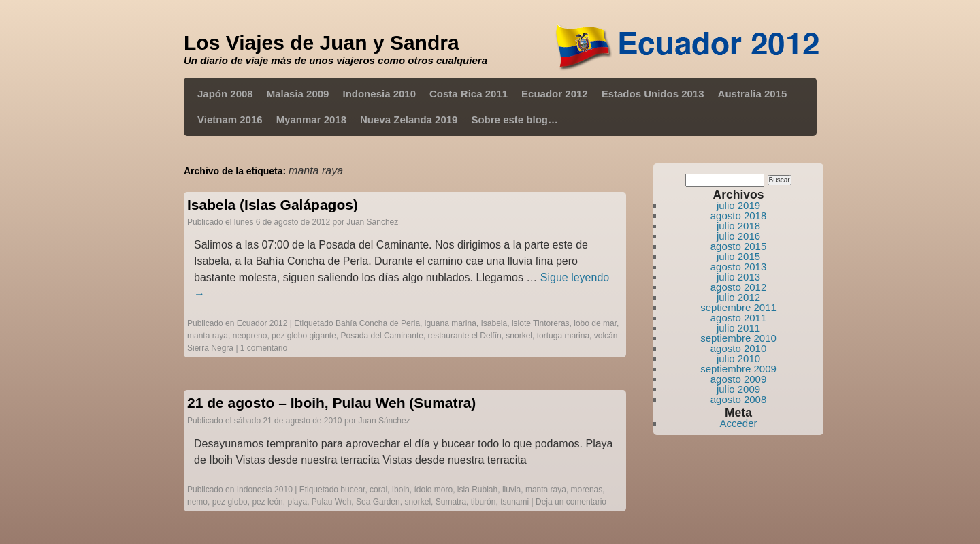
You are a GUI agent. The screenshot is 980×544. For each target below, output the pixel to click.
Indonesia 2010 (379, 94)
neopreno (250, 336)
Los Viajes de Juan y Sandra (322, 43)
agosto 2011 (739, 318)
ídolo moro (433, 490)
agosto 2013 (739, 267)
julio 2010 (738, 358)
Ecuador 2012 (555, 94)
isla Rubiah (477, 490)
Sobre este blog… (514, 119)
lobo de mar (595, 323)
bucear (353, 490)
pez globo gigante (304, 336)
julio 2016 (738, 236)
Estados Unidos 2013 (653, 94)
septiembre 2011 (738, 307)
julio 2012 (738, 297)
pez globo (230, 502)
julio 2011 (738, 328)
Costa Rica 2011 (469, 94)
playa (297, 502)
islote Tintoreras (541, 323)
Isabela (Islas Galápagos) (273, 205)
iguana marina (451, 323)
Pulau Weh (331, 502)
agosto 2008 (739, 399)
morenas (587, 490)
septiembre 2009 (738, 369)
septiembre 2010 (738, 338)
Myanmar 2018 (311, 119)
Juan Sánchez (372, 222)
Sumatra (451, 502)
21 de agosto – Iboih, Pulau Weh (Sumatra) (331, 403)
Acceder (738, 423)
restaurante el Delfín (465, 336)
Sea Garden (378, 502)
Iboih (401, 490)
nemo (197, 502)
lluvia (511, 490)
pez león (267, 502)
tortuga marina (563, 336)
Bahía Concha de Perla (378, 323)
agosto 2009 (739, 379)
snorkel (519, 336)
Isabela (494, 323)
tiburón (484, 502)
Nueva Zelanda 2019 (409, 119)
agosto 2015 (739, 246)
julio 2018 (738, 226)
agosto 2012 (739, 287)
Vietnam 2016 (230, 119)
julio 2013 (738, 277)
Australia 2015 (753, 94)
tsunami (514, 502)
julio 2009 (738, 389)
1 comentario (264, 348)
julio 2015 (738, 256)
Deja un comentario (571, 502)
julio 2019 (738, 205)
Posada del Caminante (382, 336)
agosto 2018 (739, 215)
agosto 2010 (739, 348)
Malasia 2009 (298, 94)
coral (378, 490)
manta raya (208, 336)
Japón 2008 (225, 94)
